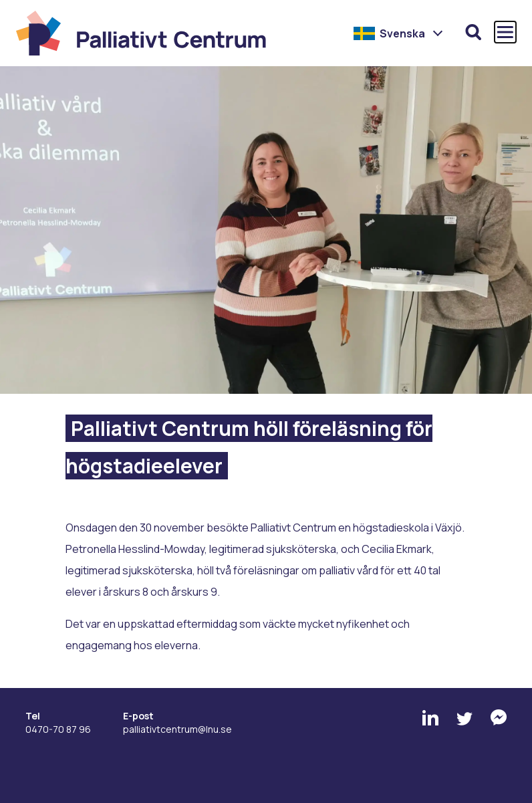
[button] (399, 33)
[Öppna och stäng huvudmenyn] (505, 32)
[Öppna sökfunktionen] (473, 32)
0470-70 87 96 (58, 729)
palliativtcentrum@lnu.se (177, 729)
